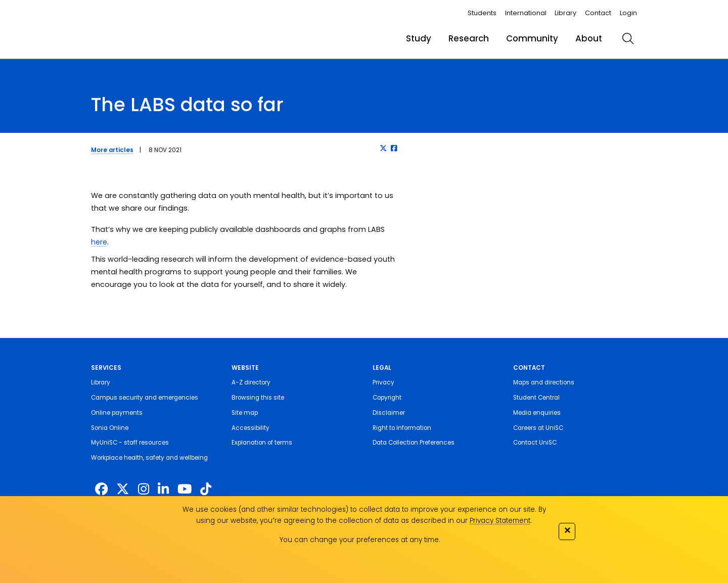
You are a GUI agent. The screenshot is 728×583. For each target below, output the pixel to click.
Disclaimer (389, 413)
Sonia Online (110, 428)
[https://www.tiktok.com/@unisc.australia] (206, 489)
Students (482, 13)
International (526, 13)
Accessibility (251, 428)
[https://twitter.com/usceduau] (123, 489)
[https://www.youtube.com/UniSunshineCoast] (185, 489)
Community (532, 38)
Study (419, 38)
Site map (245, 413)
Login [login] (628, 13)
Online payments (117, 413)
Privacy (383, 382)
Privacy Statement (500, 521)
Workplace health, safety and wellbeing (149, 458)
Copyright (387, 398)
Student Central (536, 398)
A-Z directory (251, 382)
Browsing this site (258, 398)
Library (565, 13)
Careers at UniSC (538, 428)
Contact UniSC (535, 443)
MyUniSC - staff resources (130, 443)
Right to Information (402, 428)
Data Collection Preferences (414, 443)
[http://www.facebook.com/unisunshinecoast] (101, 489)
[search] (628, 38)
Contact (598, 13)
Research (469, 38)
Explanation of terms (262, 443)
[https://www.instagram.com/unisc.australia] (144, 489)
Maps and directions (544, 382)
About (589, 38)
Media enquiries (537, 413)
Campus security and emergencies (145, 398)
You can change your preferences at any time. (360, 540)
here (99, 242)
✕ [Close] (567, 530)
